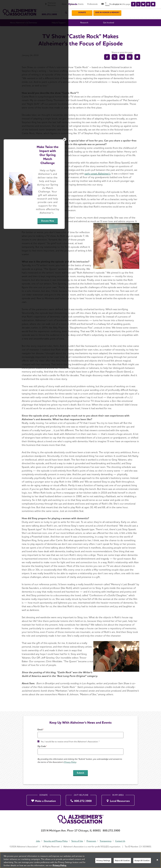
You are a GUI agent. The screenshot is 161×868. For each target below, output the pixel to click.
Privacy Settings (103, 860)
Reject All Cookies (122, 860)
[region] (80, 860)
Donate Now (106, 455)
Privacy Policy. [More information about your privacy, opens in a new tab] (60, 865)
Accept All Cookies (142, 860)
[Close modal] (135, 405)
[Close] (157, 860)
